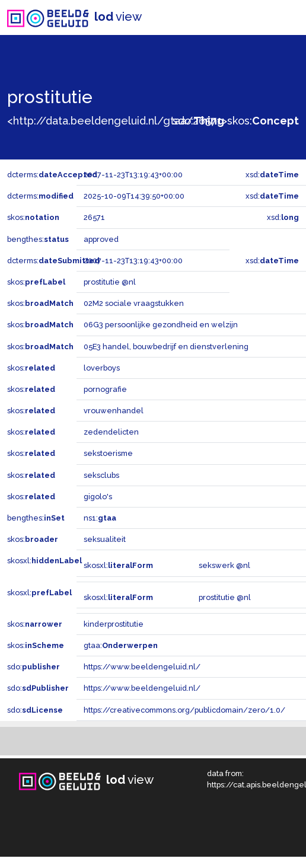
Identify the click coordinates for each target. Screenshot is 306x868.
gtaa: (121, 645)
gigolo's (98, 497)
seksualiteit (105, 539)
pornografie (105, 389)
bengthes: (38, 239)
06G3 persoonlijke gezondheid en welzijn (161, 325)
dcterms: (52, 175)
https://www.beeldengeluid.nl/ (142, 667)
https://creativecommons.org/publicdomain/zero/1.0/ (184, 710)
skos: (263, 121)
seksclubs (101, 475)
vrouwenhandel (114, 411)
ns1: (100, 518)
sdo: (198, 121)
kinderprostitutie (114, 624)
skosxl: (44, 561)
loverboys (102, 368)
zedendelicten (111, 432)
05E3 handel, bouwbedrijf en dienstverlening (166, 347)
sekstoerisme (108, 453)
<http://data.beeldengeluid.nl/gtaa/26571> (117, 121)
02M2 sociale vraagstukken (134, 303)
